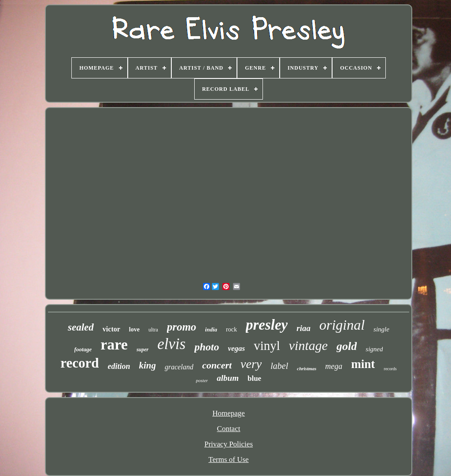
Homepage (229, 413)
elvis (171, 344)
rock (231, 329)
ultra (153, 330)
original (342, 325)
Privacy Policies (229, 444)
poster (202, 380)
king (148, 365)
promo (182, 327)
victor (111, 329)
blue (254, 378)
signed (374, 349)
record (79, 363)
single (381, 329)
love (134, 329)
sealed (81, 327)
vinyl (267, 346)
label (279, 366)
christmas (307, 368)
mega (334, 366)
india (211, 329)
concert (217, 365)
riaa (303, 328)
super (142, 350)
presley (267, 325)
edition (119, 366)
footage (83, 349)
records (390, 369)
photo (207, 347)
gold (347, 346)
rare (114, 344)
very (251, 364)
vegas (236, 348)
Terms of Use (228, 459)
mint (363, 364)
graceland (179, 367)
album (228, 378)
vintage (308, 345)
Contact (229, 429)
